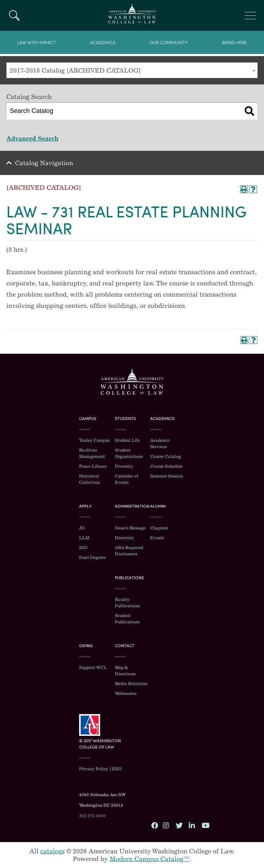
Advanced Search (32, 138)
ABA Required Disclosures (129, 551)
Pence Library (93, 466)
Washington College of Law (132, 382)
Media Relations (131, 684)
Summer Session (166, 476)
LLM (84, 538)
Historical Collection (89, 479)
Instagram (166, 825)
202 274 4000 (92, 816)
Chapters (159, 528)
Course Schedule (166, 466)
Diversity (124, 466)
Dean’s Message (130, 528)
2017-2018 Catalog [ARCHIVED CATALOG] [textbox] (75, 70)
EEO (117, 769)
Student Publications (127, 619)
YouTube (205, 825)
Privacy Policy (94, 769)
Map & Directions (125, 671)
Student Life (127, 440)
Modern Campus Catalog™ (150, 859)
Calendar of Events (127, 479)
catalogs (53, 851)
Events (157, 538)
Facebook (154, 825)
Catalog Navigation (44, 163)
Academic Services (160, 443)
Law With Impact (36, 43)
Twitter (179, 825)
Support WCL (93, 667)
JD (82, 528)
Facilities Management (92, 453)
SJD (83, 548)
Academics (103, 43)
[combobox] (132, 70)
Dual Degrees (92, 557)
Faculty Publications (127, 603)
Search (14, 15)
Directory (124, 538)
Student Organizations (129, 453)
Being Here (234, 43)
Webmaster (126, 693)
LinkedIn (192, 825)
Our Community (169, 43)
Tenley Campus (94, 440)
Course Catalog (166, 456)
